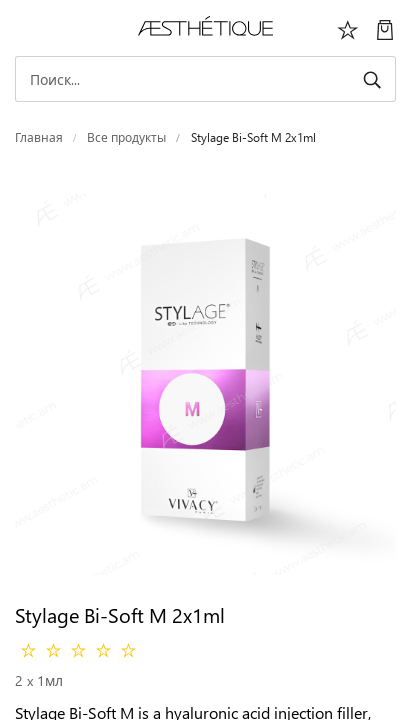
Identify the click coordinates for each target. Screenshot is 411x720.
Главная (39, 137)
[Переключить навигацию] (26, 28)
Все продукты (126, 137)
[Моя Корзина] (385, 28)
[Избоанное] (348, 28)
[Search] (205, 79)
